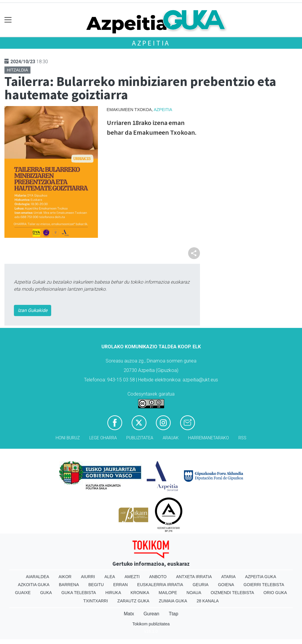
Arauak (171, 438)
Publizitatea (140, 438)
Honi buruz (68, 438)
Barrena (69, 585)
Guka (46, 593)
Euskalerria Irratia (160, 585)
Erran (121, 585)
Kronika (140, 593)
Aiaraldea (37, 577)
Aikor (65, 577)
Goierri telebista (264, 585)
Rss (242, 438)
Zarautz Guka (133, 601)
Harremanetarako (209, 438)
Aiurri (88, 577)
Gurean (151, 614)
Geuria (201, 585)
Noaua (194, 593)
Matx (129, 614)
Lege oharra (103, 438)
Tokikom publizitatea (151, 624)
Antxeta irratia (194, 577)
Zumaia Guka (173, 601)
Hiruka (113, 593)
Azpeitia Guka (260, 577)
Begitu (96, 585)
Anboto (158, 577)
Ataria (228, 577)
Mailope (168, 593)
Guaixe (23, 593)
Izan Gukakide (33, 310)
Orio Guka (275, 593)
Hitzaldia (17, 70)
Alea (110, 577)
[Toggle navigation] (8, 20)
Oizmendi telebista (232, 593)
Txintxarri (96, 601)
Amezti (132, 577)
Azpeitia (151, 43)
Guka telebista (79, 593)
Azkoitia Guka (34, 585)
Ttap (174, 614)
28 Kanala (208, 601)
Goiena (226, 585)
